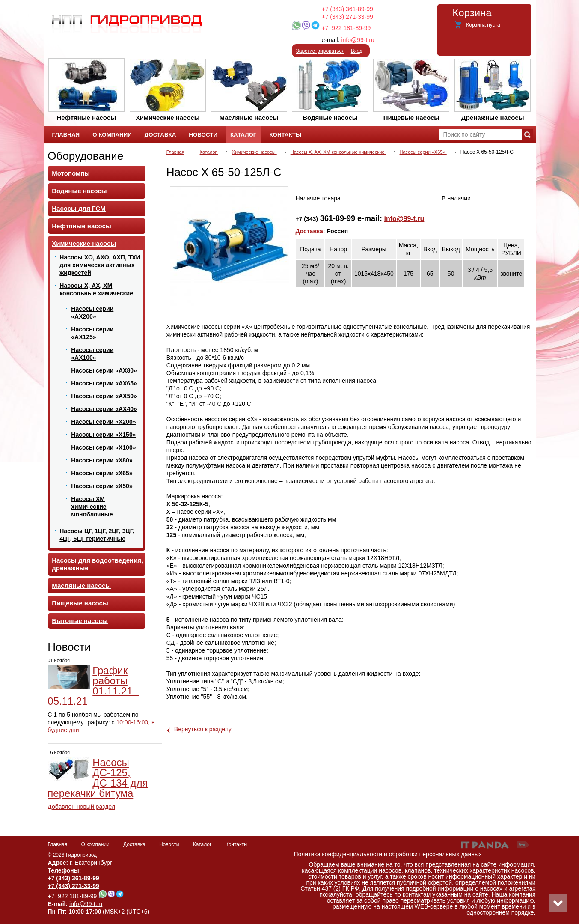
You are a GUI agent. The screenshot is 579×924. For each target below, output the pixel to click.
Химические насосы (254, 152)
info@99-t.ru (358, 40)
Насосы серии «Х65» (423, 152)
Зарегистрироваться (320, 51)
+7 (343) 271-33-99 (347, 17)
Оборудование (85, 156)
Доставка (309, 231)
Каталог (243, 135)
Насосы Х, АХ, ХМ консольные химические (338, 152)
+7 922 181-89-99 (346, 28)
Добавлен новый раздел (81, 807)
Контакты (237, 844)
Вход (357, 51)
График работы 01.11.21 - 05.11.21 (93, 686)
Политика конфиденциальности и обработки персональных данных (388, 854)
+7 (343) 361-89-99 (347, 9)
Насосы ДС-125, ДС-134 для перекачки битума (98, 778)
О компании (96, 844)
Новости (69, 647)
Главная (175, 152)
